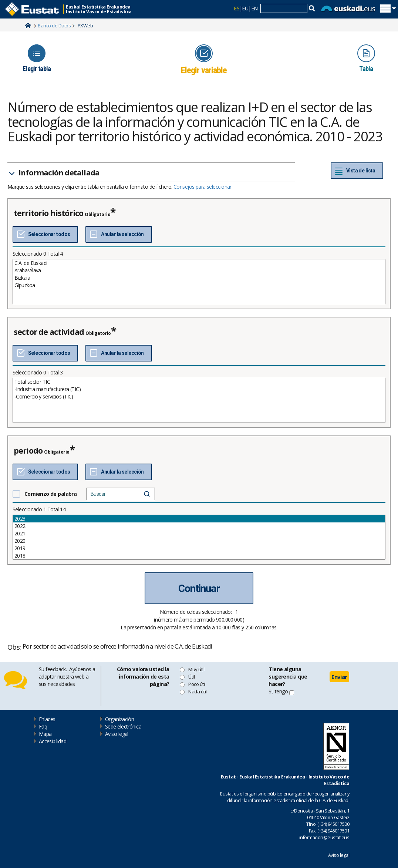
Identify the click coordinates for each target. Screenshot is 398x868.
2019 (199, 548)
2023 (199, 519)
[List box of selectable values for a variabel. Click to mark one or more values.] (199, 282)
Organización (119, 719)
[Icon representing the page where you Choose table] (37, 58)
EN (254, 8)
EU (245, 8)
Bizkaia (199, 278)
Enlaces (47, 719)
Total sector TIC (199, 382)
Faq (43, 726)
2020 (199, 541)
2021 (199, 534)
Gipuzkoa (199, 285)
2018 (199, 556)
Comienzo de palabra (50, 494)
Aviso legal (117, 734)
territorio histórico (48, 213)
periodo (28, 451)
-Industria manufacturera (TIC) (199, 389)
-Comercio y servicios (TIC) (199, 397)
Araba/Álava (199, 270)
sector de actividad (49, 332)
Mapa (45, 734)
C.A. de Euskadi (199, 263)
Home (28, 26)
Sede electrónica (123, 726)
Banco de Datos (54, 26)
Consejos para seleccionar (203, 187)
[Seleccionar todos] (45, 235)
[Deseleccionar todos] (119, 235)
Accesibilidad (53, 741)
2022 (199, 526)
